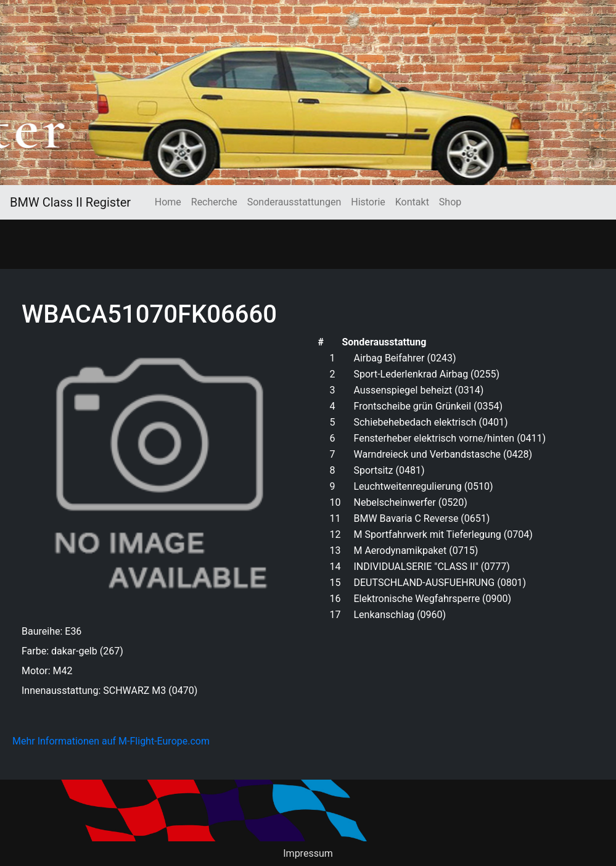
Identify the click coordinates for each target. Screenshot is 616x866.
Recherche (214, 202)
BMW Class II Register (70, 202)
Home (168, 202)
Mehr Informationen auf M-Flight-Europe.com (111, 741)
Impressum (308, 853)
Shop (450, 202)
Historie (368, 202)
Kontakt (412, 202)
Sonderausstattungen (294, 202)
